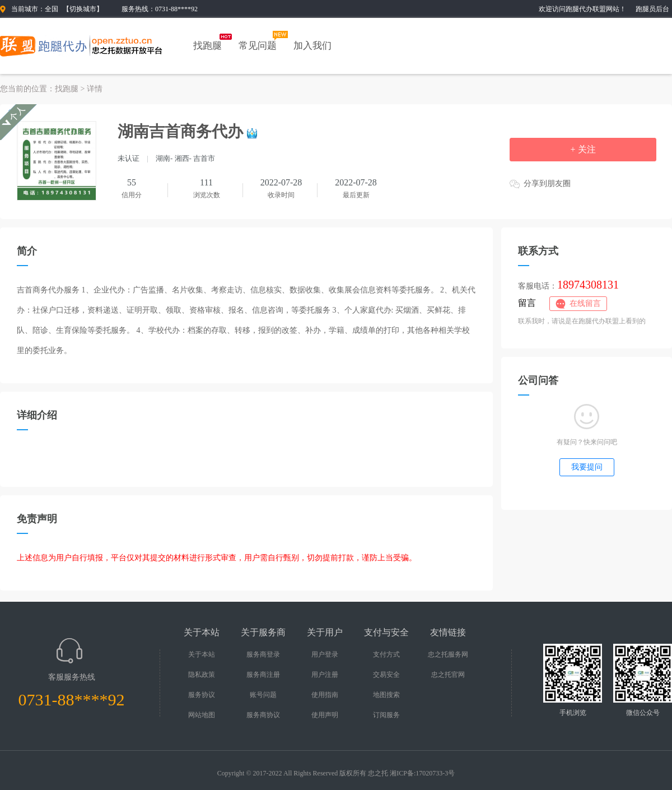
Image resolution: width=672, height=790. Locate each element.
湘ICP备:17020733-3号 (422, 773)
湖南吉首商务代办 (180, 131)
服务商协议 (263, 715)
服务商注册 (263, 675)
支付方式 (386, 654)
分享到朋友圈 (547, 183)
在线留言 (585, 303)
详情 (95, 89)
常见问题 (258, 46)
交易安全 (386, 675)
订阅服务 (386, 715)
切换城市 (83, 9)
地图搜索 (386, 695)
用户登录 (325, 654)
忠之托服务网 (448, 654)
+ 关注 (583, 149)
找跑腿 (207, 46)
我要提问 (587, 467)
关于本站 (202, 654)
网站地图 (202, 715)
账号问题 (263, 695)
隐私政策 (202, 675)
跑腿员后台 (652, 9)
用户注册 (325, 675)
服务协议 (202, 695)
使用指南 (325, 695)
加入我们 (312, 46)
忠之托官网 (448, 675)
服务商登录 (263, 654)
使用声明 (325, 715)
